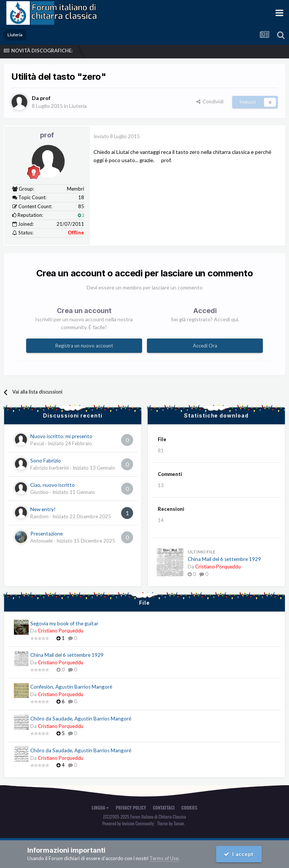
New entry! (43, 509)
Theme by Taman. (171, 823)
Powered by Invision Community (128, 823)
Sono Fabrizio (46, 461)
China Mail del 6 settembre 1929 (224, 559)
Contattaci (164, 808)
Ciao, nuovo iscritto (53, 485)
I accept (239, 854)
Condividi (210, 101)
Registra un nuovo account (84, 346)
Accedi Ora (205, 346)
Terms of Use (164, 858)
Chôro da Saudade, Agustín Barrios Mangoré (81, 719)
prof (47, 135)
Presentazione (47, 534)
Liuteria (78, 106)
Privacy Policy (131, 808)
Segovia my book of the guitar (64, 623)
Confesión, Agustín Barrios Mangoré (71, 687)
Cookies (189, 808)
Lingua (100, 808)
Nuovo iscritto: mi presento (61, 436)
